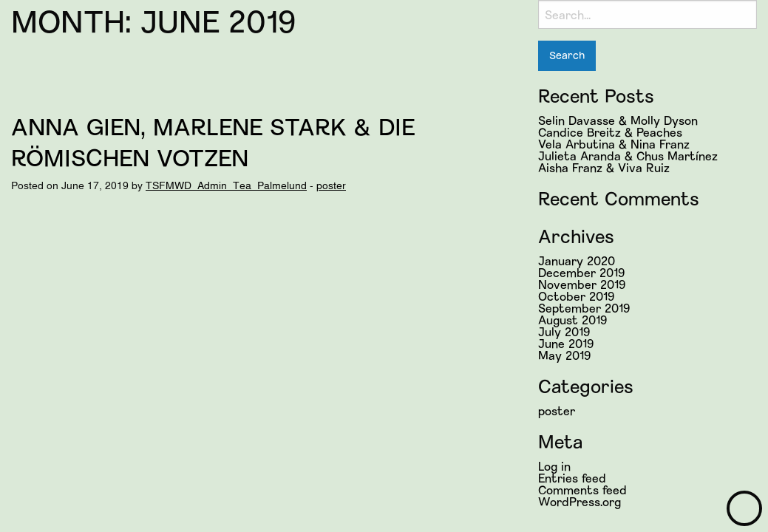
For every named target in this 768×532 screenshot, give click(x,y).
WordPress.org (580, 501)
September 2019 (584, 308)
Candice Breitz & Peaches (610, 132)
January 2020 (577, 260)
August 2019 (572, 320)
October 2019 (576, 296)
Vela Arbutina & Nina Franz (614, 144)
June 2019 (566, 343)
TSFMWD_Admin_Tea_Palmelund (226, 185)
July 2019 (564, 331)
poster (331, 185)
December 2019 (581, 272)
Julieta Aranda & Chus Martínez (628, 156)
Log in (554, 466)
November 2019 (582, 284)
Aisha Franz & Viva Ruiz (604, 167)
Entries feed (572, 478)
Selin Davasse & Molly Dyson (618, 120)
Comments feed (582, 490)
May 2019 (564, 355)
